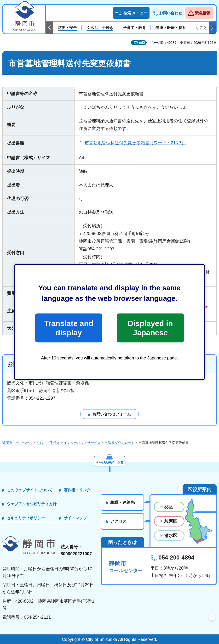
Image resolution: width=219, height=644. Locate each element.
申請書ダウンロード (120, 443)
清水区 (171, 536)
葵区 (169, 507)
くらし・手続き (48, 443)
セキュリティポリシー (26, 518)
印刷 (142, 43)
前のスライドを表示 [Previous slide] (49, 28)
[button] (131, 13)
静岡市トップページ (17, 443)
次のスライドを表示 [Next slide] (212, 28)
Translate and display (69, 328)
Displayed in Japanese (150, 328)
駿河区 (171, 521)
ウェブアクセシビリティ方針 (32, 504)
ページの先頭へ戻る (109, 462)
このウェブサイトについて (30, 490)
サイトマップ (75, 518)
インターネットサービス (82, 443)
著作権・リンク (77, 490)
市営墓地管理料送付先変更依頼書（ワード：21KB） (135, 143)
